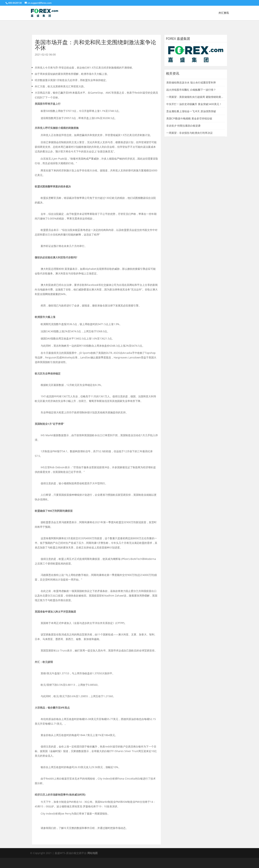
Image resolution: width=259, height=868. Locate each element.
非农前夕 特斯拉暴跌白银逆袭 (183, 126)
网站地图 (93, 853)
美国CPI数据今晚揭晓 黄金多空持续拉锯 (189, 118)
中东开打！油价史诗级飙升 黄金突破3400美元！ (194, 104)
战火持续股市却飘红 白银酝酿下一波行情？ (191, 90)
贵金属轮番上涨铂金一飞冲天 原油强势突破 (191, 111)
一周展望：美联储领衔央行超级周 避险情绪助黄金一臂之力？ (201, 97)
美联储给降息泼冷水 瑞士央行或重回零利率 (191, 82)
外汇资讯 (224, 13)
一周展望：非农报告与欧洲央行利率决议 (189, 133)
